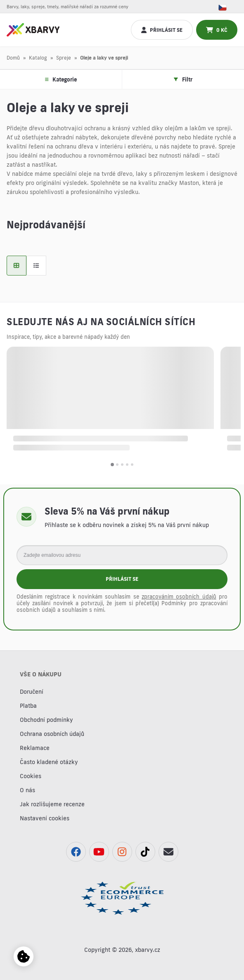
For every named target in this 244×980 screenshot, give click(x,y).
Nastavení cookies (45, 818)
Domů (13, 58)
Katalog (38, 58)
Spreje (64, 58)
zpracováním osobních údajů (179, 597)
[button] (112, 465)
